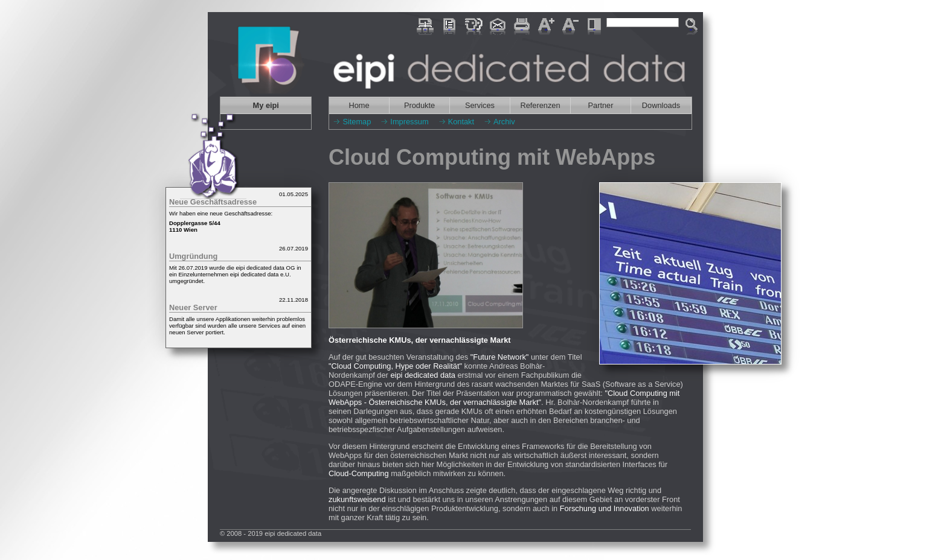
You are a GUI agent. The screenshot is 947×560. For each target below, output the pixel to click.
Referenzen (540, 105)
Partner (601, 105)
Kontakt (461, 122)
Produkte (419, 105)
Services (480, 105)
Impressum (409, 122)
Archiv (504, 122)
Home (359, 105)
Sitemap (357, 122)
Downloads (661, 105)
